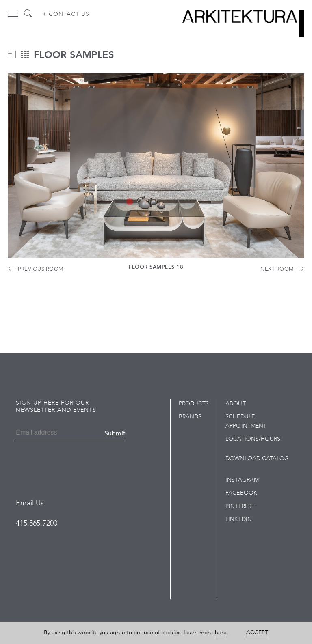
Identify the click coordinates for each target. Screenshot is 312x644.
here (221, 632)
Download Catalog (257, 458)
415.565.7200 (37, 523)
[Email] (40, 433)
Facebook (241, 493)
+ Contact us (66, 14)
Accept (257, 632)
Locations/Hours (253, 439)
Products (194, 404)
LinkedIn (238, 519)
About (235, 404)
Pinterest (240, 506)
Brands (190, 417)
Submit (115, 433)
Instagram (242, 480)
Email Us (30, 503)
